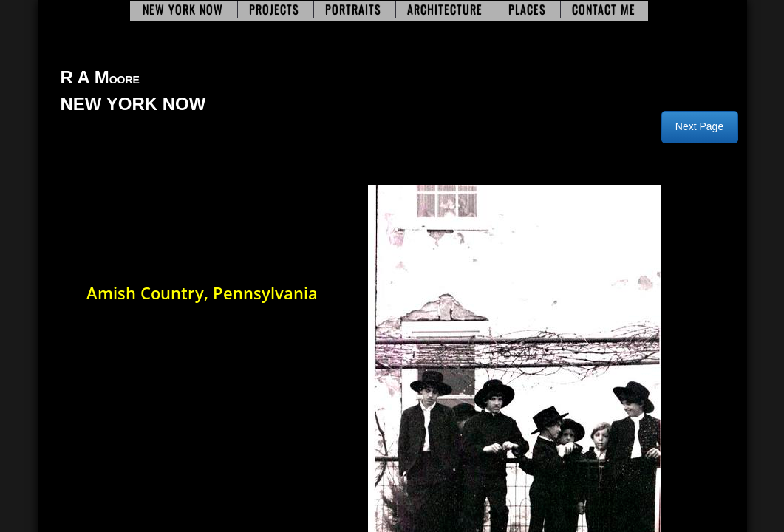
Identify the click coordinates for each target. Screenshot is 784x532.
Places (527, 10)
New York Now (183, 10)
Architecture (445, 10)
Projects (274, 10)
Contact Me (604, 10)
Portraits (353, 10)
